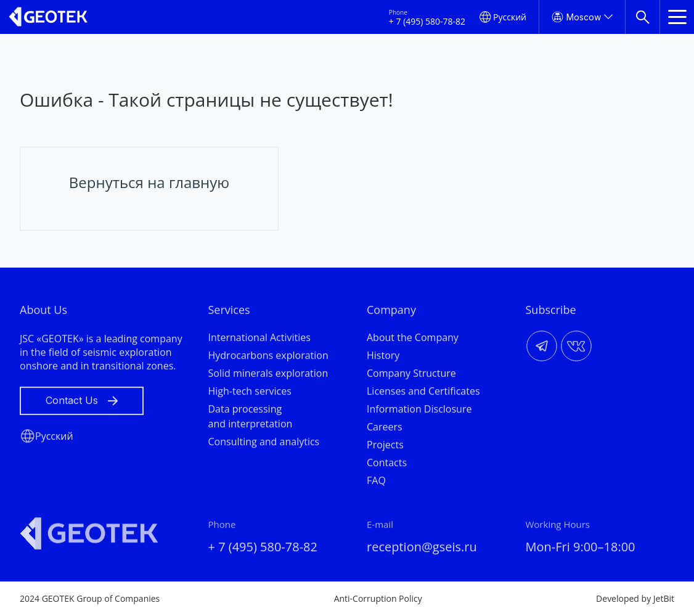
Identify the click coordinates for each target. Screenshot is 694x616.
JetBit (664, 598)
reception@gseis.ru (422, 548)
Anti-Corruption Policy (378, 598)
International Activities (259, 339)
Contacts (387, 464)
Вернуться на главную (149, 182)
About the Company (413, 339)
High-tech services (250, 393)
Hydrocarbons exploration (268, 357)
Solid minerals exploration (268, 375)
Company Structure (411, 375)
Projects (385, 446)
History (383, 357)
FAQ (376, 482)
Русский (510, 17)
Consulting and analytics (264, 443)
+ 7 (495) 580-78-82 (427, 22)
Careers (385, 429)
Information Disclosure (419, 411)
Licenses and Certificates (423, 393)
